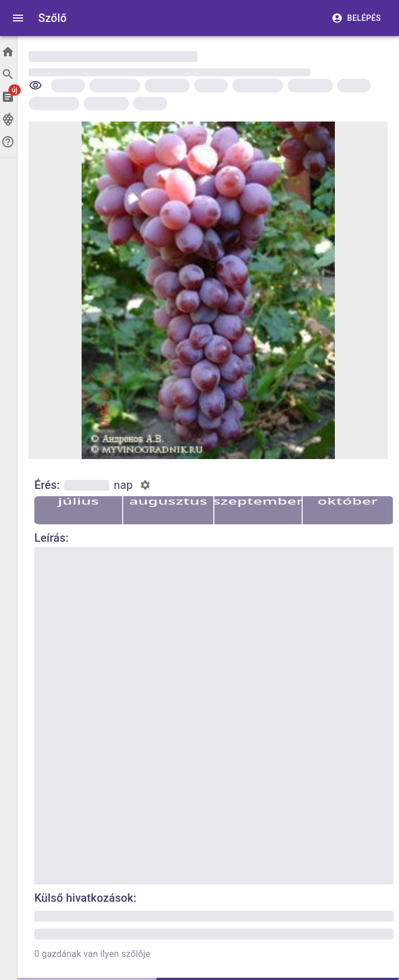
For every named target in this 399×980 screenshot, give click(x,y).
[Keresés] (8, 74)
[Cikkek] (8, 97)
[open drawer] (18, 18)
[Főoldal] (8, 52)
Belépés (357, 18)
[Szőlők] (8, 119)
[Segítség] (8, 142)
